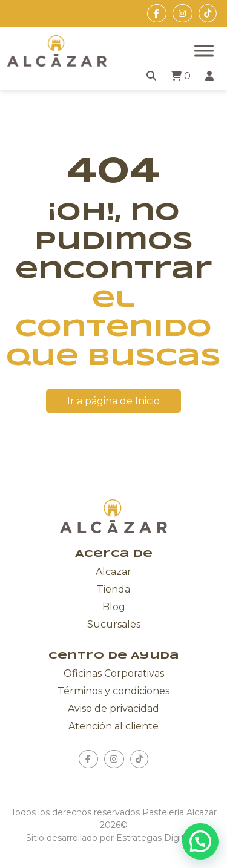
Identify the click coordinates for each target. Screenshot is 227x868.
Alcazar (113, 572)
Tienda (113, 589)
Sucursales (114, 624)
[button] (200, 841)
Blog (114, 607)
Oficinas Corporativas (114, 673)
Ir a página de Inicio (113, 401)
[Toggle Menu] (204, 51)
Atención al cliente (113, 726)
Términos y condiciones (113, 691)
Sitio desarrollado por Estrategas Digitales (113, 838)
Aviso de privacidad (113, 709)
